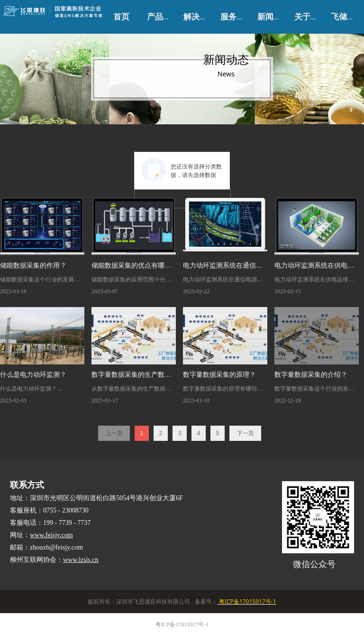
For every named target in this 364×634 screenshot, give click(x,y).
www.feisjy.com (51, 535)
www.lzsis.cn (81, 560)
